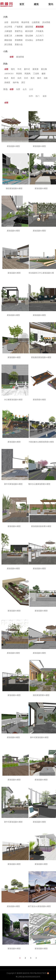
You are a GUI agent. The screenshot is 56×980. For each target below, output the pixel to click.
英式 (33, 78)
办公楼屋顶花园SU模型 (14, 400)
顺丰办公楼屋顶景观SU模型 (40, 484)
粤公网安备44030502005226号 (28, 977)
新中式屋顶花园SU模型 (14, 484)
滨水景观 (46, 22)
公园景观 (36, 22)
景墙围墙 (19, 40)
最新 (45, 96)
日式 (26, 78)
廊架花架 (8, 40)
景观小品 (19, 45)
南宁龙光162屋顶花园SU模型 (40, 906)
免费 (18, 89)
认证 (31, 89)
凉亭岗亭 (40, 40)
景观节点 (19, 31)
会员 (25, 89)
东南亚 (7, 82)
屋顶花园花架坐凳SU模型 (42, 526)
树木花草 (29, 31)
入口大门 (40, 36)
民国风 (28, 74)
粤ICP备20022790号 (38, 973)
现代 (13, 69)
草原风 (19, 74)
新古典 (44, 69)
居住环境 (15, 22)
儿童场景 (8, 31)
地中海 (16, 82)
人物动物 (19, 36)
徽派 (44, 74)
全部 (6, 22)
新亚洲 (35, 69)
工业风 (36, 74)
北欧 (46, 78)
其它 (23, 82)
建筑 (36, 4)
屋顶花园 (40, 27)
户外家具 (40, 31)
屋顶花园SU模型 (14, 146)
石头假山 (29, 40)
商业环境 (25, 22)
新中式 (27, 69)
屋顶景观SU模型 (40, 400)
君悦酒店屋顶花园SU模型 (42, 357)
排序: (31, 96)
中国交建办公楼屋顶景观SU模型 (42, 442)
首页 (22, 4)
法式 (19, 78)
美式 (13, 78)
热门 (37, 96)
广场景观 (19, 27)
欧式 (6, 78)
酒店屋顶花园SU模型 (15, 188)
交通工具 (8, 36)
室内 (51, 4)
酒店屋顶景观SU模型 (42, 695)
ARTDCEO (9, 74)
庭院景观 (29, 27)
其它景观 (8, 45)
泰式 (39, 78)
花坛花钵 (29, 36)
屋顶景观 (20, 57)
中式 (19, 69)
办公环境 (8, 27)
